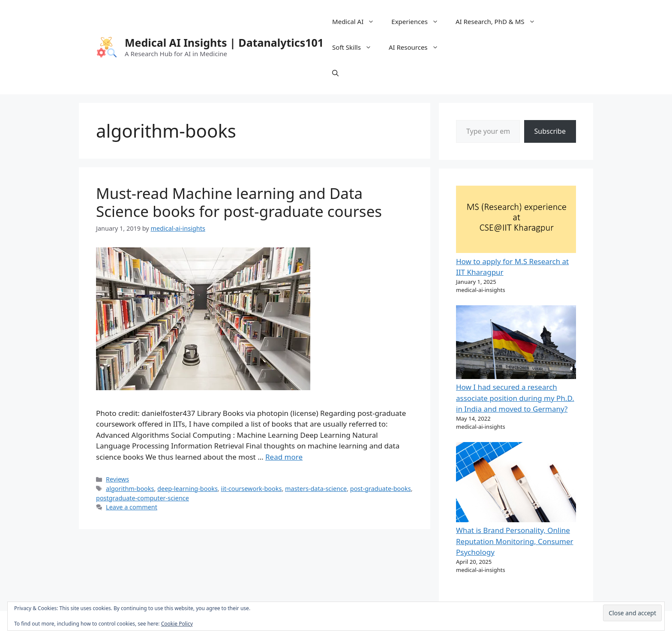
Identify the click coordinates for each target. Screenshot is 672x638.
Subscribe (550, 131)
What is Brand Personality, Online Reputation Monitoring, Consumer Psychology (515, 541)
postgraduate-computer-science (142, 498)
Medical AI (357, 21)
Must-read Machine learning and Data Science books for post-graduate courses (239, 202)
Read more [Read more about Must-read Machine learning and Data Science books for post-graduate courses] (284, 457)
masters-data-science (316, 489)
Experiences (419, 21)
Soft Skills (356, 47)
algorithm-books (130, 489)
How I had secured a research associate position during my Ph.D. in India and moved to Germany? (515, 398)
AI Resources (418, 47)
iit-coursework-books (251, 489)
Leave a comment (132, 507)
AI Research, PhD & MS (500, 21)
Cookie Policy (177, 624)
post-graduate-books (381, 489)
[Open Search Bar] (335, 73)
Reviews (117, 479)
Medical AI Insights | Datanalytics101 (224, 42)
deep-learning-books (187, 489)
